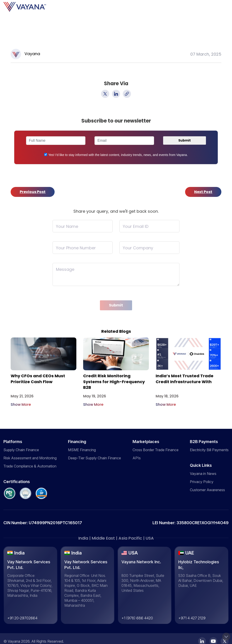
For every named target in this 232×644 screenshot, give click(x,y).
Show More (21, 405)
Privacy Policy (202, 482)
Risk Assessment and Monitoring (30, 458)
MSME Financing (82, 450)
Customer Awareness (207, 490)
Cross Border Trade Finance (156, 450)
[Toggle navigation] (231, 7)
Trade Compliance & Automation (30, 466)
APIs (137, 458)
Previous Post (33, 192)
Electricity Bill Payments (209, 450)
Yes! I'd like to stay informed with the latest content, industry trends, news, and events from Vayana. (118, 155)
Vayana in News (203, 474)
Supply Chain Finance (21, 450)
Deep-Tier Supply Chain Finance (94, 458)
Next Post (203, 192)
